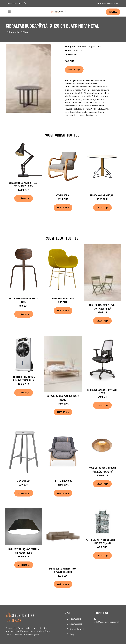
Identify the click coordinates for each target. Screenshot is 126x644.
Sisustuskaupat (77, 629)
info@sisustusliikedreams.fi (108, 3)
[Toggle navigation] (9, 12)
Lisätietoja (74, 70)
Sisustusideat (76, 624)
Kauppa (113, 12)
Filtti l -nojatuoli (63, 481)
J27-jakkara (24, 481)
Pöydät (26, 32)
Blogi (72, 634)
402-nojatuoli (63, 195)
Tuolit (99, 46)
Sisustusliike (75, 619)
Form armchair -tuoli (63, 298)
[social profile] (25, 3)
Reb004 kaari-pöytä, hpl (102, 195)
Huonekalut (14, 32)
